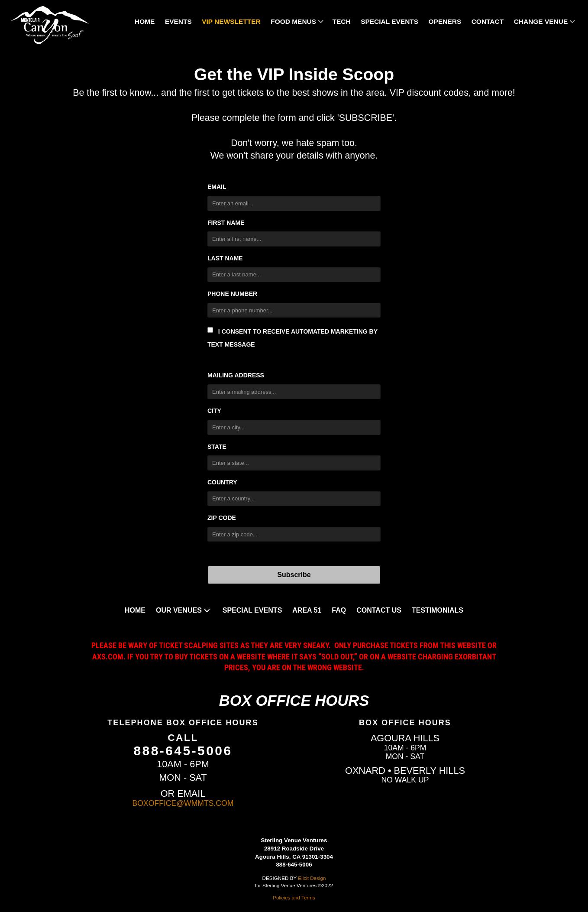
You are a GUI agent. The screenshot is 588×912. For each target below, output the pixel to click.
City (214, 411)
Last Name (225, 258)
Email (217, 187)
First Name (226, 223)
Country (222, 482)
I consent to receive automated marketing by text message (292, 338)
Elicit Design (312, 878)
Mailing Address (236, 375)
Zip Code (222, 518)
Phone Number (232, 294)
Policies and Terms (294, 897)
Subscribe (294, 575)
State (217, 447)
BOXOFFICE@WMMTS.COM (183, 803)
